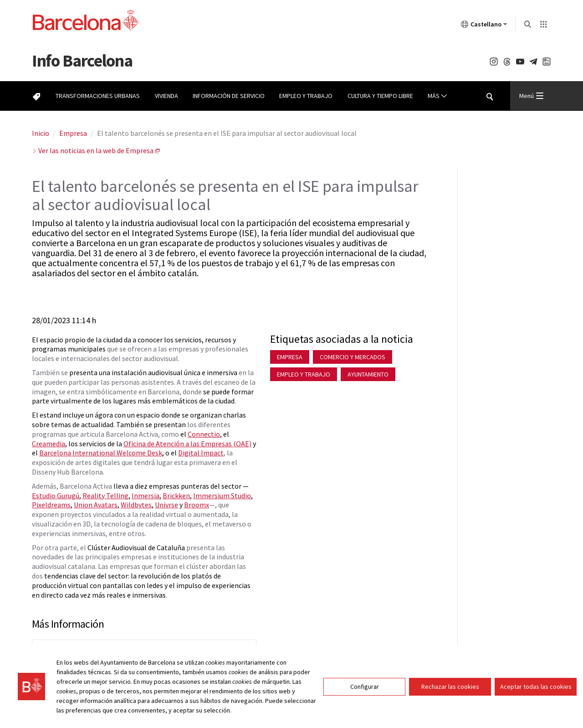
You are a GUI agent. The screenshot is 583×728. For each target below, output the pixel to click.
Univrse (166, 505)
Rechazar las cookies (450, 691)
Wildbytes (136, 505)
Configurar (365, 691)
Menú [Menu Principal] (531, 96)
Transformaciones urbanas (98, 96)
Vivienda (166, 96)
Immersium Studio (222, 496)
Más (437, 96)
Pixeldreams (51, 505)
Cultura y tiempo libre (380, 96)
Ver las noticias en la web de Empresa (96, 150)
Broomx (197, 505)
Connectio (204, 434)
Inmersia (146, 496)
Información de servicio (229, 96)
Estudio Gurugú (56, 496)
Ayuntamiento (368, 374)
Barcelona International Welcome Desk (101, 453)
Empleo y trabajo (306, 96)
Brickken (176, 496)
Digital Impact (201, 453)
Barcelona (82, 60)
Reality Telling (105, 496)
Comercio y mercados (353, 357)
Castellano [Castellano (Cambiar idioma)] (484, 26)
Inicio (41, 133)
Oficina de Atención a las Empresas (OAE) (187, 444)
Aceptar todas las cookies (536, 691)
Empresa (73, 133)
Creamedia (49, 444)
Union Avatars (96, 505)
